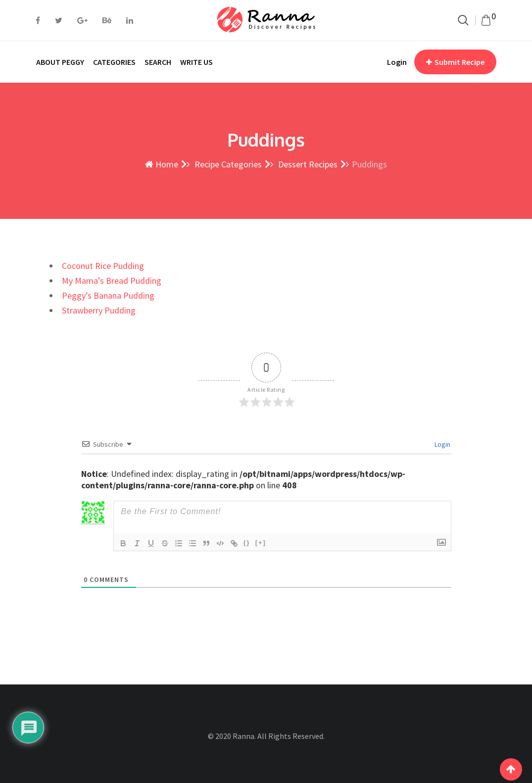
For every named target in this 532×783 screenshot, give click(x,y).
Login (397, 62)
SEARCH (158, 62)
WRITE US (196, 62)
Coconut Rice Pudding (103, 266)
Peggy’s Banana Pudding (108, 295)
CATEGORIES (114, 62)
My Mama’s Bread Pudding (112, 281)
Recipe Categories (227, 164)
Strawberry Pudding (99, 310)
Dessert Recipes (307, 164)
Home (162, 164)
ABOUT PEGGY (60, 62)
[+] (261, 543)
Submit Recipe (455, 62)
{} (247, 543)
